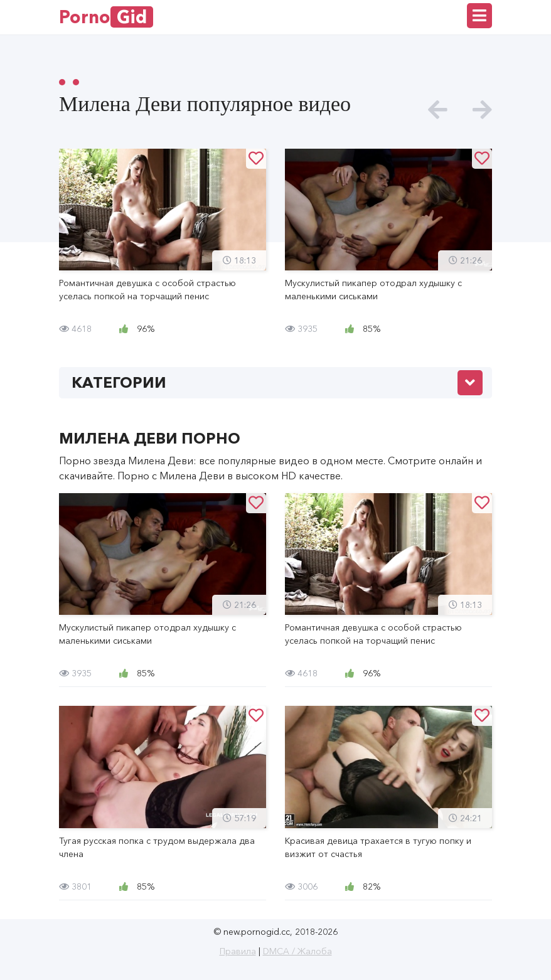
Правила (238, 951)
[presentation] (438, 110)
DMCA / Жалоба (297, 951)
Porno (106, 17)
